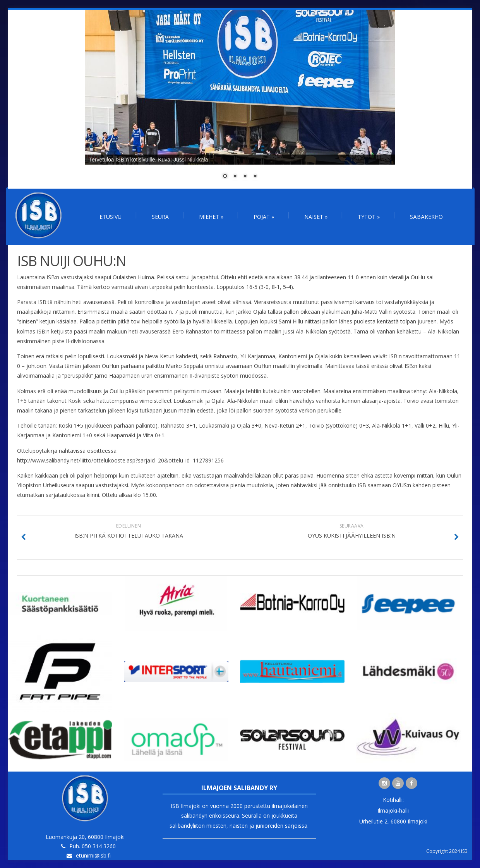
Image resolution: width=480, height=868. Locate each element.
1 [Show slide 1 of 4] (225, 177)
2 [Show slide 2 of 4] (235, 177)
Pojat (264, 217)
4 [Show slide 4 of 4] (255, 177)
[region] (240, 99)
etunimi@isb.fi (93, 855)
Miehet (211, 217)
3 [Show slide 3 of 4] (245, 177)
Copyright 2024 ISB (447, 851)
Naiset (316, 217)
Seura (160, 217)
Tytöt (369, 217)
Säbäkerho (426, 217)
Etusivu (111, 217)
